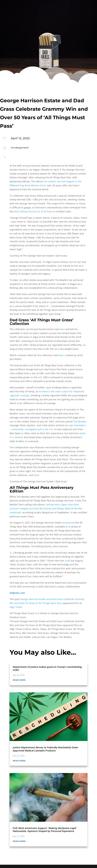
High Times (16, 607)
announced (68, 523)
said (67, 561)
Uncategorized (20, 148)
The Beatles (80, 421)
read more (19, 680)
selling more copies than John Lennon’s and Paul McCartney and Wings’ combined (46, 508)
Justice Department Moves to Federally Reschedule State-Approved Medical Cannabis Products (46, 749)
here (62, 329)
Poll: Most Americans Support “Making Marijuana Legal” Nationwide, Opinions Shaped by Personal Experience (45, 830)
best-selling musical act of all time (33, 211)
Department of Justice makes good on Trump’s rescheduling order (47, 668)
